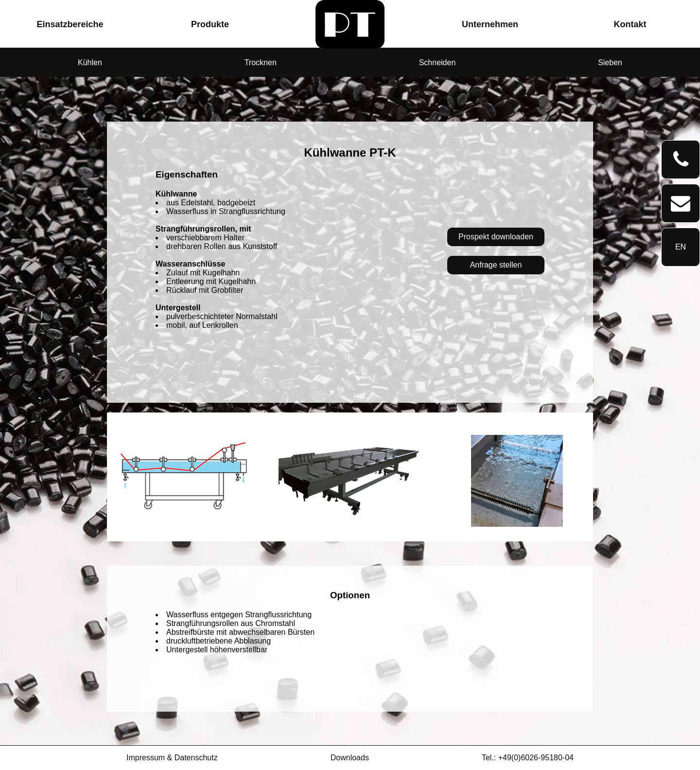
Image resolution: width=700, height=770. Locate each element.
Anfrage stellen (496, 265)
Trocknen (261, 63)
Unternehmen (490, 24)
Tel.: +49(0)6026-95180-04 (528, 758)
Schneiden (437, 63)
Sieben (610, 63)
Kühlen (90, 63)
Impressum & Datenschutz (172, 758)
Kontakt (630, 24)
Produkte (210, 24)
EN (681, 247)
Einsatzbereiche (70, 24)
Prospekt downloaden (496, 237)
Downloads (350, 758)
